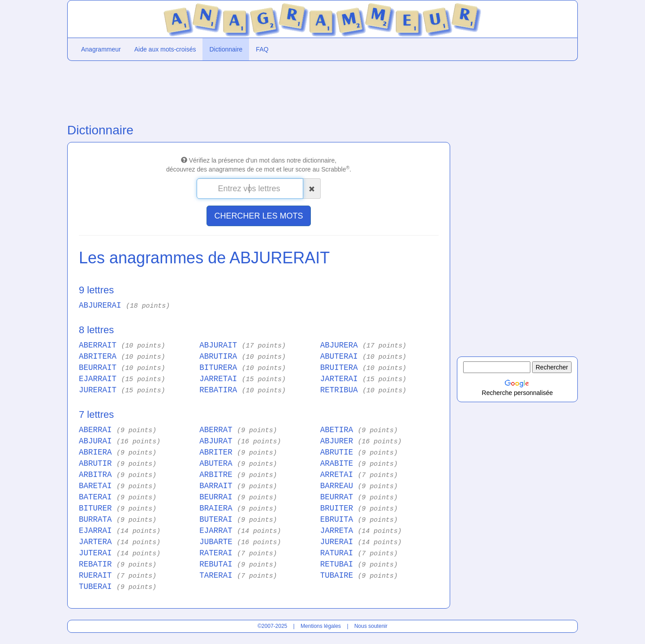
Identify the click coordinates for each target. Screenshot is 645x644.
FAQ (262, 49)
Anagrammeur (101, 49)
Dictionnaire (226, 49)
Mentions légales (321, 626)
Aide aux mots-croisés (165, 49)
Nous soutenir (371, 626)
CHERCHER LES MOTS (258, 216)
